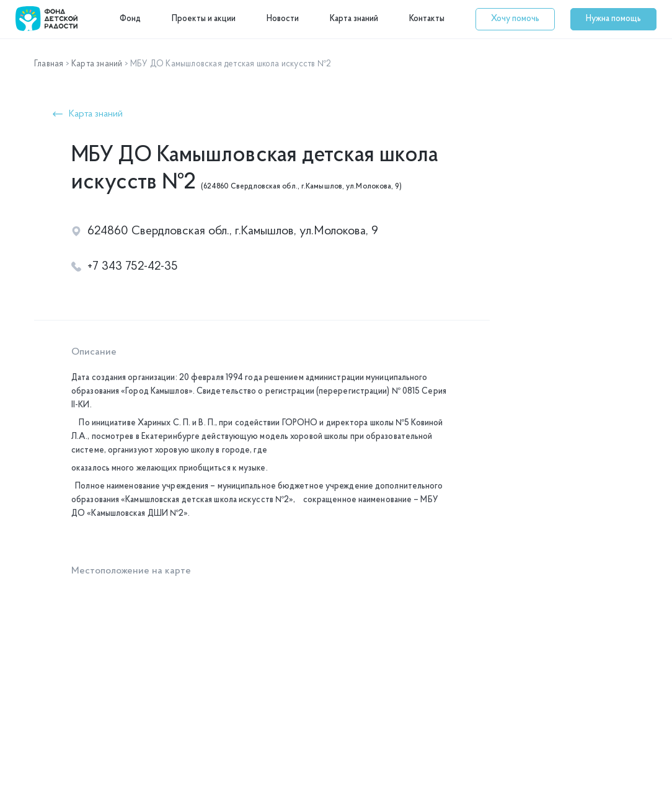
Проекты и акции (204, 19)
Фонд (130, 19)
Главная (49, 64)
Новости (283, 19)
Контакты (427, 19)
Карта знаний (354, 19)
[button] (515, 19)
